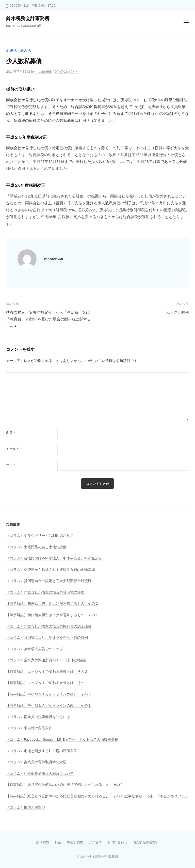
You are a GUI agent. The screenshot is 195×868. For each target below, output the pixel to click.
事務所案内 (75, 842)
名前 (11, 433)
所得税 (11, 50)
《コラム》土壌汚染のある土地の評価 (36, 547)
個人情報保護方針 (146, 842)
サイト (11, 465)
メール (12, 449)
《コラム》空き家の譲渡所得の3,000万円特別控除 (46, 660)
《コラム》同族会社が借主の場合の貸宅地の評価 (45, 592)
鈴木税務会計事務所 (28, 18)
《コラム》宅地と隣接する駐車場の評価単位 (42, 751)
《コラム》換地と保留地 (26, 807)
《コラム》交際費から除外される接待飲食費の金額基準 (51, 570)
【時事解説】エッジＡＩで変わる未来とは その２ (47, 672)
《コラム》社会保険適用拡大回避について (40, 774)
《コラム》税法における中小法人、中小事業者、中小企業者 (54, 558)
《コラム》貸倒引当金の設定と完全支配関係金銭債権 (49, 581)
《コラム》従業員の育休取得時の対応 (36, 762)
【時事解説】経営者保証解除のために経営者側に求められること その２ (65, 785)
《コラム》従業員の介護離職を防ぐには (38, 717)
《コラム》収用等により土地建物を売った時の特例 (47, 638)
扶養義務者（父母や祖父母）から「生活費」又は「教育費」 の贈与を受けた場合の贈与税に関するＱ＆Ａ (48, 319)
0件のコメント (66, 72)
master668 (44, 72)
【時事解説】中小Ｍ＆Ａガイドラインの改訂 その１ (49, 705)
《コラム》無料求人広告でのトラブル (36, 649)
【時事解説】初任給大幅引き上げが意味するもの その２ (52, 604)
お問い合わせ (117, 842)
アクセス (95, 842)
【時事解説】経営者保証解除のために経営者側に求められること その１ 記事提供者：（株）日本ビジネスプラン (97, 796)
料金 (58, 842)
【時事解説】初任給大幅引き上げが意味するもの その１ (52, 615)
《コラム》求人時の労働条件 (29, 728)
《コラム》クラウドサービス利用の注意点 (40, 536)
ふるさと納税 (177, 312)
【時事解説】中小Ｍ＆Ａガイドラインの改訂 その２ (49, 694)
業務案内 (43, 842)
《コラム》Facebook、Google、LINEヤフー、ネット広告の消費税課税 (62, 740)
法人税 (25, 50)
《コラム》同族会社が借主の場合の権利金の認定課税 (49, 626)
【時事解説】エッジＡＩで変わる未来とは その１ (47, 683)
